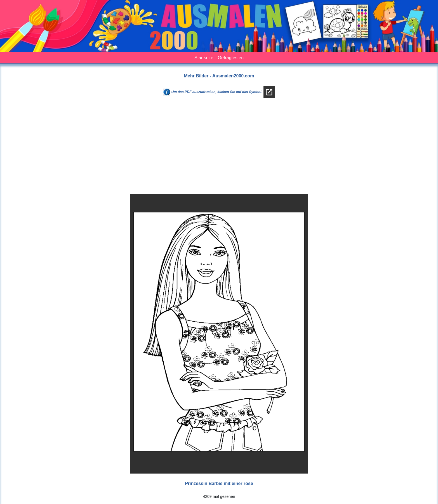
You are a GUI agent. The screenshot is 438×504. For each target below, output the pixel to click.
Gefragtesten (231, 58)
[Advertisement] (219, 148)
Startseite (204, 58)
